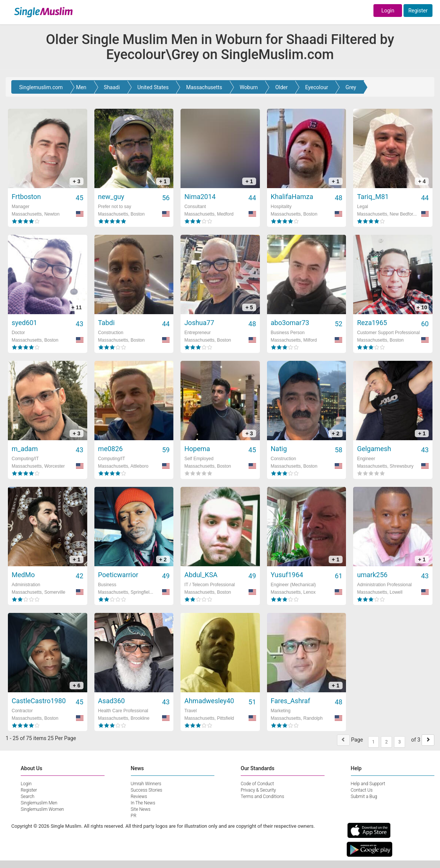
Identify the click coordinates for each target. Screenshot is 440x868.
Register (418, 11)
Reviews (139, 797)
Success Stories (147, 790)
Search (27, 797)
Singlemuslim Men (39, 803)
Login (388, 11)
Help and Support (368, 784)
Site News (141, 809)
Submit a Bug (364, 797)
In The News (143, 803)
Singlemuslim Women (42, 809)
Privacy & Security (258, 790)
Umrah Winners (146, 784)
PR (134, 816)
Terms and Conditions (262, 797)
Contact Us (362, 790)
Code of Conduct (257, 784)
